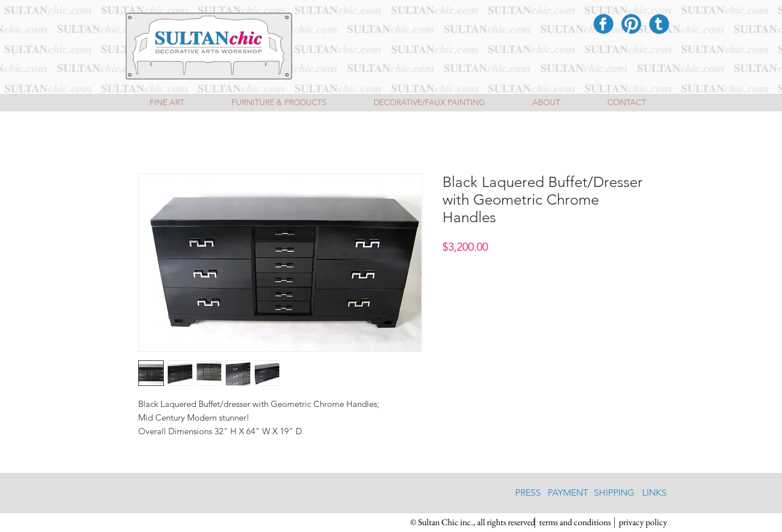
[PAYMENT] (568, 493)
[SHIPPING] (614, 493)
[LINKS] (654, 493)
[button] (473, 522)
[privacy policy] (643, 522)
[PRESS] (528, 493)
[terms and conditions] (575, 522)
